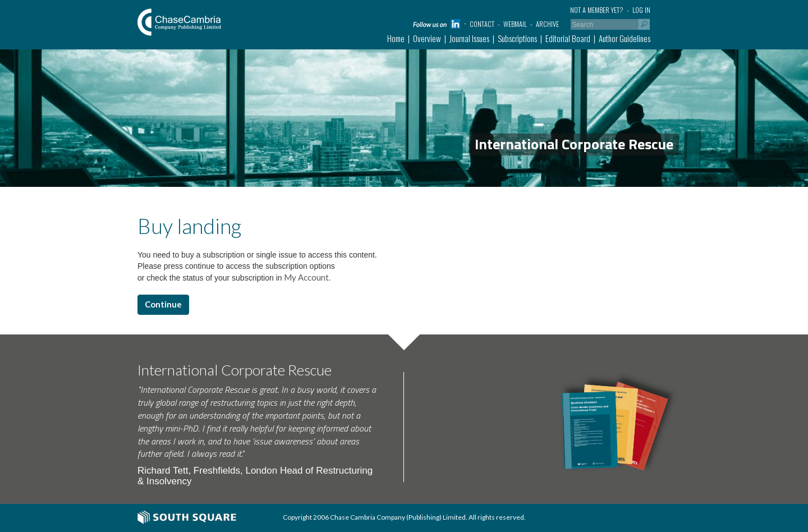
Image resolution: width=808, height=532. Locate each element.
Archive (547, 24)
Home (396, 38)
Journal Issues (469, 38)
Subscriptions (517, 38)
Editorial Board (568, 38)
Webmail (515, 24)
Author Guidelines (625, 38)
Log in (641, 10)
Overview (427, 38)
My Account (306, 277)
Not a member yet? (597, 10)
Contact (482, 24)
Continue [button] (163, 304)
